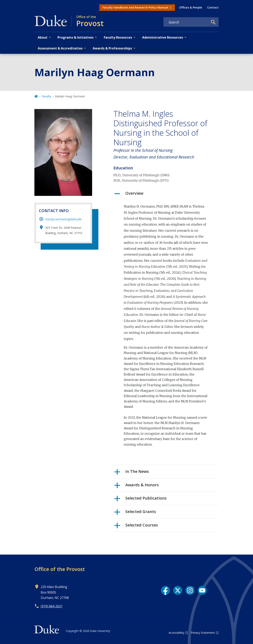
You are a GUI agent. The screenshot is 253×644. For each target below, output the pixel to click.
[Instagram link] (190, 590)
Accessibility (176, 633)
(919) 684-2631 (52, 606)
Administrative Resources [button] (163, 37)
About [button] (43, 37)
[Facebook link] (165, 590)
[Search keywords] (186, 22)
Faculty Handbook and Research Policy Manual (135, 7)
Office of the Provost (60, 569)
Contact (213, 7)
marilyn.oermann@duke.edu (63, 219)
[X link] (178, 590)
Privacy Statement (203, 633)
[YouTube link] (202, 590)
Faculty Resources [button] (118, 37)
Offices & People (191, 7)
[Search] (213, 22)
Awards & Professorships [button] (112, 48)
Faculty (46, 96)
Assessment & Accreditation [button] (60, 48)
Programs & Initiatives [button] (76, 37)
